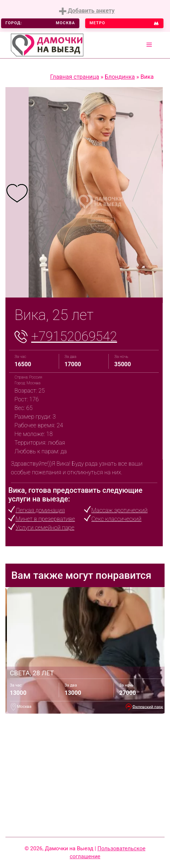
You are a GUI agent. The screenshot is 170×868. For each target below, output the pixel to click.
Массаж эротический (119, 510)
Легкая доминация (40, 510)
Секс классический (116, 519)
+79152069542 (74, 337)
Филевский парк (148, 707)
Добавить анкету (87, 11)
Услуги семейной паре (45, 528)
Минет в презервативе (45, 519)
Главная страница (74, 77)
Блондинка (120, 77)
